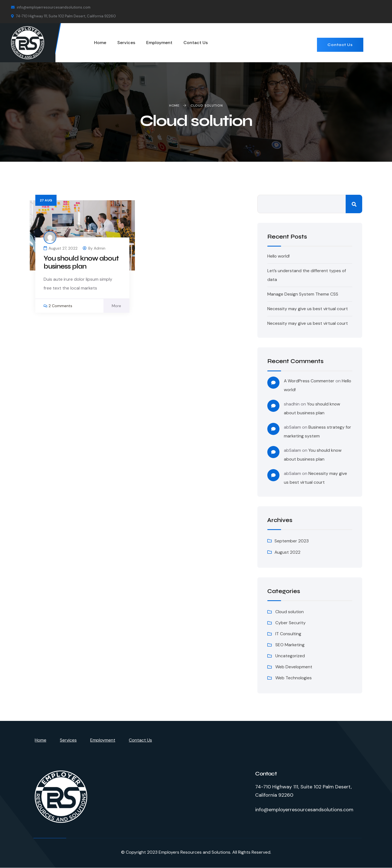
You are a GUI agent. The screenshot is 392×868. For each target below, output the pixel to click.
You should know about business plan (82, 263)
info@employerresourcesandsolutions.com (51, 7)
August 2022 (288, 552)
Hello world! (279, 256)
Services (68, 740)
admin (100, 248)
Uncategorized (290, 656)
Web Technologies (294, 678)
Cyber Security (290, 623)
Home (41, 740)
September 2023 (292, 541)
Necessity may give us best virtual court (308, 309)
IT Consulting (288, 634)
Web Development (294, 667)
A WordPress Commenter (310, 381)
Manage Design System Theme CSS (303, 294)
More (116, 306)
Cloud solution (290, 612)
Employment (103, 740)
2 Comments (60, 306)
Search (354, 204)
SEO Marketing (290, 645)
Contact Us (340, 45)
